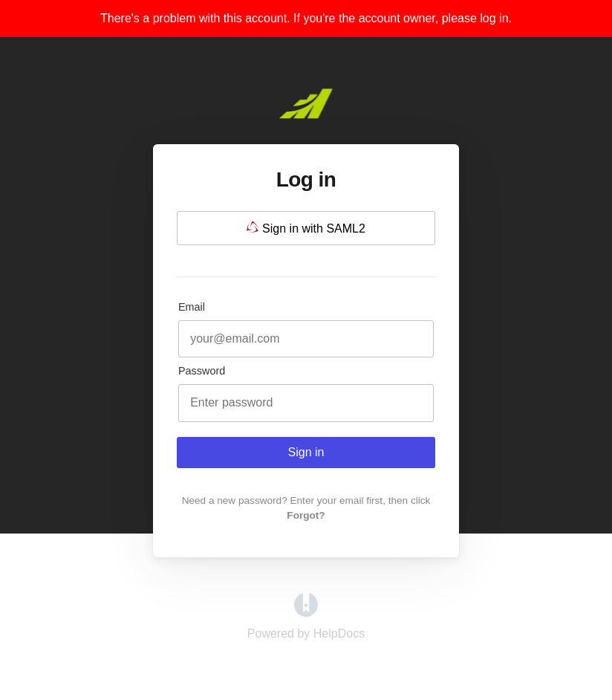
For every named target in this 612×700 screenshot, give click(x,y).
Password (202, 371)
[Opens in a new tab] (306, 613)
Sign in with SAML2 (306, 228)
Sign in (306, 452)
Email (192, 307)
